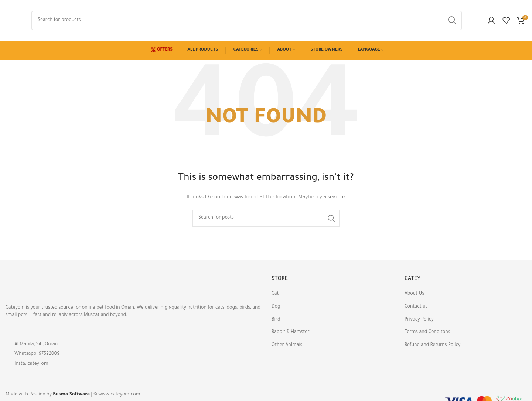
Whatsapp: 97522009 (37, 354)
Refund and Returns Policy (433, 345)
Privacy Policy (419, 320)
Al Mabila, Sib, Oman (36, 345)
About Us (414, 294)
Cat (275, 294)
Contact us (416, 307)
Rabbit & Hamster (291, 332)
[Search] (247, 20)
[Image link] (46, 287)
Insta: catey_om (31, 364)
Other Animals (287, 345)
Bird (276, 320)
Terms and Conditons (427, 332)
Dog (276, 307)
